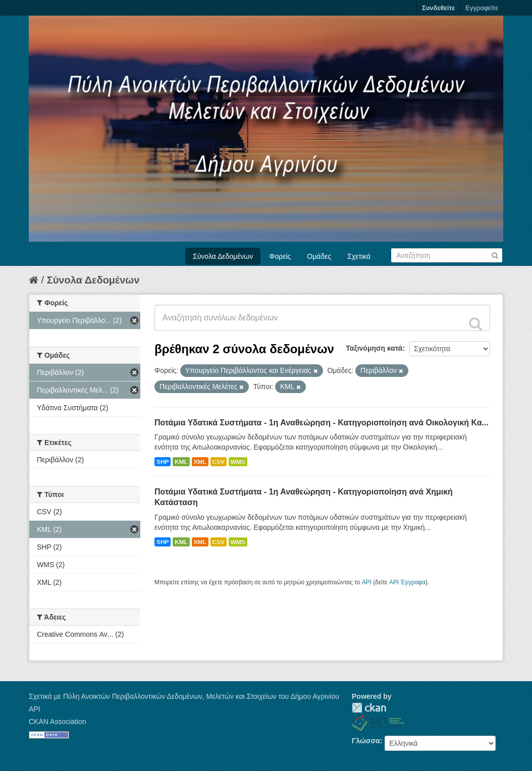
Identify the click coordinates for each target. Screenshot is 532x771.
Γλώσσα (366, 741)
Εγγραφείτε (482, 8)
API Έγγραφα (407, 582)
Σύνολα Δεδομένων (223, 256)
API (367, 582)
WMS (238, 462)
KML (181, 462)
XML (200, 462)
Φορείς (280, 256)
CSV (219, 462)
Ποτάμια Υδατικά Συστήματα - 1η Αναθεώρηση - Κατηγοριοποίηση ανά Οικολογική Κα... (322, 423)
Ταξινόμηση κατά (374, 348)
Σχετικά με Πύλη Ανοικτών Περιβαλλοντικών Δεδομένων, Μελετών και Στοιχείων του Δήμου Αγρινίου (184, 696)
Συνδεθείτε (438, 8)
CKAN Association (58, 722)
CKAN (369, 708)
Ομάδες (319, 256)
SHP (163, 462)
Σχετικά (359, 256)
